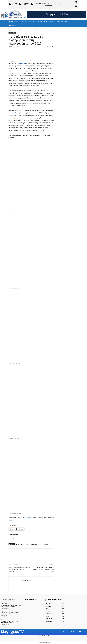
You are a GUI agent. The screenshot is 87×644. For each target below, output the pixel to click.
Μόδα (20, 30)
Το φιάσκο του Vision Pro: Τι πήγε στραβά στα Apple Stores (9, 622)
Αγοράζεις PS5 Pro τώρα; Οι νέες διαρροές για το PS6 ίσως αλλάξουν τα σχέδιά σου (11, 614)
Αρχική (10, 30)
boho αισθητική (15, 113)
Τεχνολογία (4, 604)
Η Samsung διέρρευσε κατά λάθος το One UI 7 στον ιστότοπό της (44, 569)
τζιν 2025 (46, 544)
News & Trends (20, 544)
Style (15, 30)
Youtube (84, 632)
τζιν (41, 544)
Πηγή (10, 520)
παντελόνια (34, 544)
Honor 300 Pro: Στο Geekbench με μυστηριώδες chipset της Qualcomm (19, 569)
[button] (76, 24)
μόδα (28, 544)
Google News (30, 518)
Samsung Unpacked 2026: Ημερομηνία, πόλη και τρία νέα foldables (11, 606)
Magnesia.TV (26, 580)
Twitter (75, 632)
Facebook (66, 632)
